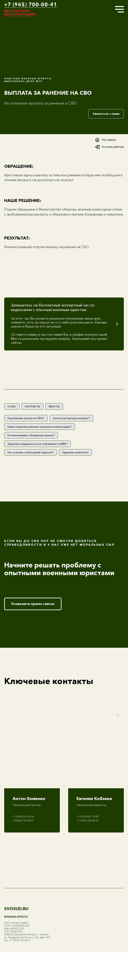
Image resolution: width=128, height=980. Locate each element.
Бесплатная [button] (17, 11)
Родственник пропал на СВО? (26, 418)
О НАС (12, 406)
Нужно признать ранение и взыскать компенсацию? (40, 427)
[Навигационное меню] (119, 9)
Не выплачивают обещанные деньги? (31, 435)
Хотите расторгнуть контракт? (71, 418)
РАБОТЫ (54, 406)
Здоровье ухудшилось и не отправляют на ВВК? (37, 444)
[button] (64, 324)
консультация (20, 14)
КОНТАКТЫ (32, 406)
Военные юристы (16, 917)
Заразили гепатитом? (75, 452)
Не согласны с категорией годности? (30, 452)
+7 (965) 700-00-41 (31, 4)
